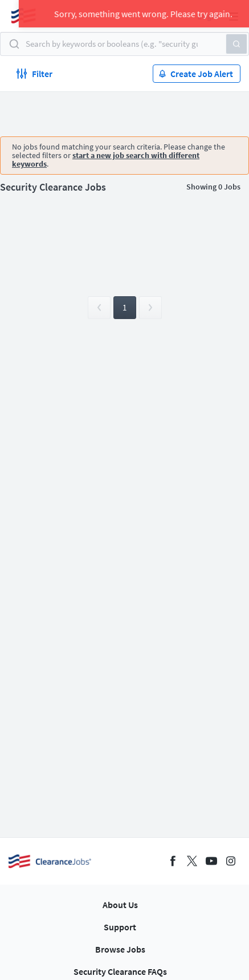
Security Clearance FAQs (120, 971)
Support (120, 927)
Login (208, 16)
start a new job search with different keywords (106, 160)
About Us (120, 905)
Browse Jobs (120, 949)
